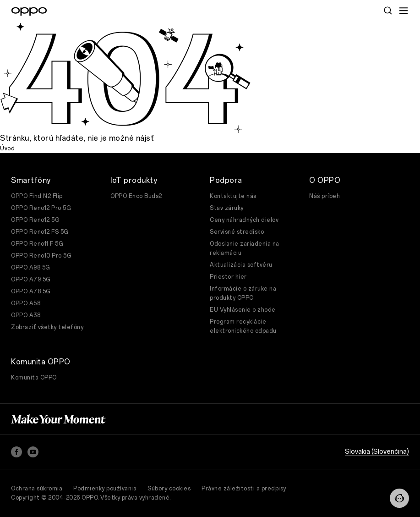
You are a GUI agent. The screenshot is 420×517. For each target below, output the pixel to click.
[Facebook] (16, 452)
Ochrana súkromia (37, 489)
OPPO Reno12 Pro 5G (41, 208)
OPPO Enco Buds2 (136, 196)
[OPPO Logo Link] (29, 11)
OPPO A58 (26, 303)
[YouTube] (33, 452)
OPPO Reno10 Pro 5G (41, 256)
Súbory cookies (169, 489)
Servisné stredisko (237, 232)
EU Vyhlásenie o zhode (243, 310)
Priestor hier (228, 277)
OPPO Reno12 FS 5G (40, 232)
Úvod (7, 148)
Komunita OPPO (34, 378)
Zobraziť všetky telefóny (47, 327)
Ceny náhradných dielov (244, 220)
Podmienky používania (105, 489)
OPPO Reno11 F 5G (37, 244)
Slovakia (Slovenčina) (377, 452)
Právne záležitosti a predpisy (244, 489)
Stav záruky (227, 208)
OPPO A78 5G (31, 291)
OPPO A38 (26, 315)
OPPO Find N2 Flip (37, 196)
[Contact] (399, 498)
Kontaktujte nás (233, 196)
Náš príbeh (325, 196)
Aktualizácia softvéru (241, 265)
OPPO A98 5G (31, 268)
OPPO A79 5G (31, 280)
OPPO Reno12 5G (35, 220)
